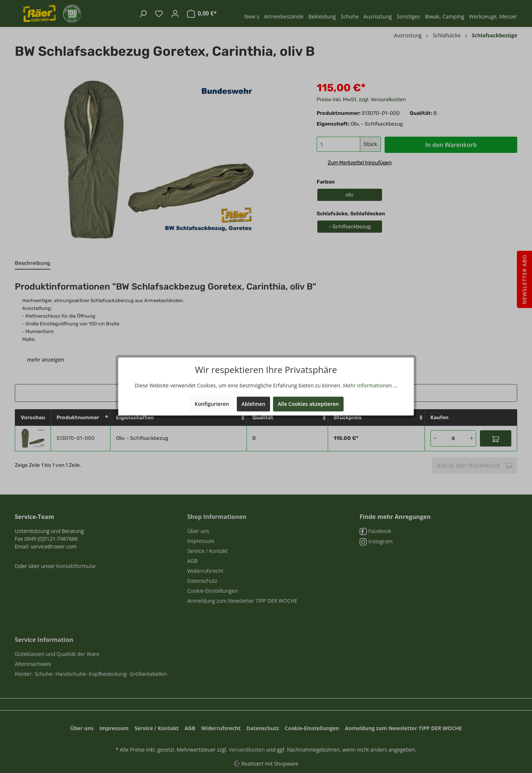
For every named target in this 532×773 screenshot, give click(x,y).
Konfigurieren (212, 404)
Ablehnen (254, 404)
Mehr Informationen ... (370, 385)
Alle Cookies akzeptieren (308, 404)
